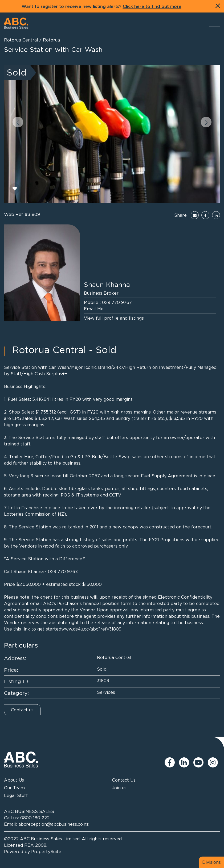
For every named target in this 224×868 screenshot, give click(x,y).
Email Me (94, 309)
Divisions (211, 862)
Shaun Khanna (107, 284)
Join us (119, 788)
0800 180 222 (35, 818)
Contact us (22, 710)
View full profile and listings (114, 318)
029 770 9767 (117, 302)
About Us (14, 780)
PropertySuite (46, 852)
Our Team (14, 788)
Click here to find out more (152, 7)
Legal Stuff (16, 795)
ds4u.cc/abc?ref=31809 (97, 629)
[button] (18, 122)
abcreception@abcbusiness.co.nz (54, 824)
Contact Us (124, 780)
